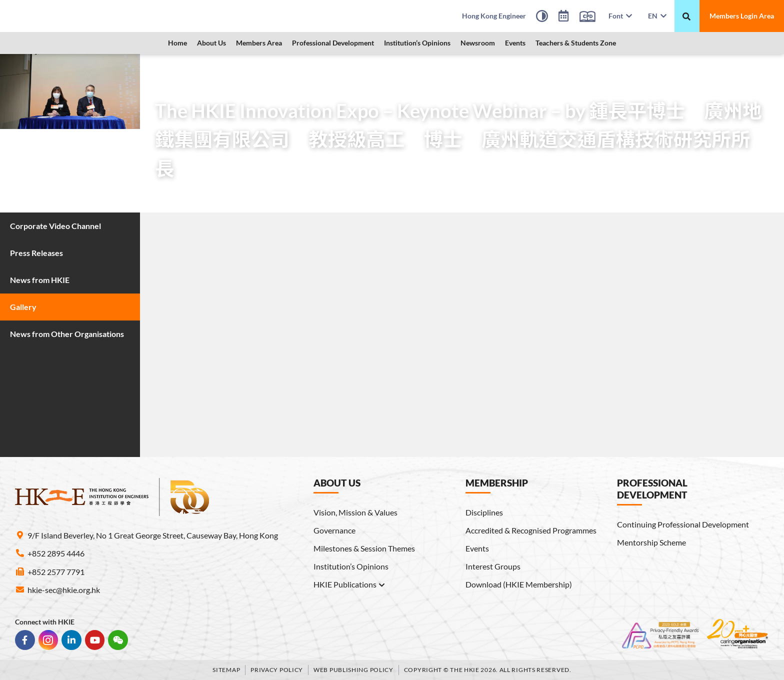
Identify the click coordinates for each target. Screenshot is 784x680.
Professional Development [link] (333, 43)
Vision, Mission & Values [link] (355, 512)
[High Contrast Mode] (542, 17)
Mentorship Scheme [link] (651, 542)
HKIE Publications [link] (349, 584)
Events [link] (515, 43)
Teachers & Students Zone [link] (576, 43)
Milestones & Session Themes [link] (364, 548)
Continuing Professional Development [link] (683, 524)
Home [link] (177, 43)
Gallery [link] (245, 67)
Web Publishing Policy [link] (353, 669)
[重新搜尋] (686, 16)
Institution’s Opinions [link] (417, 43)
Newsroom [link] (478, 43)
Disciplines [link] (484, 512)
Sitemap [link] (226, 669)
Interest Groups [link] (493, 566)
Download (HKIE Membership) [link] (519, 584)
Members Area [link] (259, 43)
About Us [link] (211, 43)
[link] (92, 16)
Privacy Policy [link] (277, 669)
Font (620, 16)
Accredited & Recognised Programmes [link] (531, 530)
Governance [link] (334, 530)
